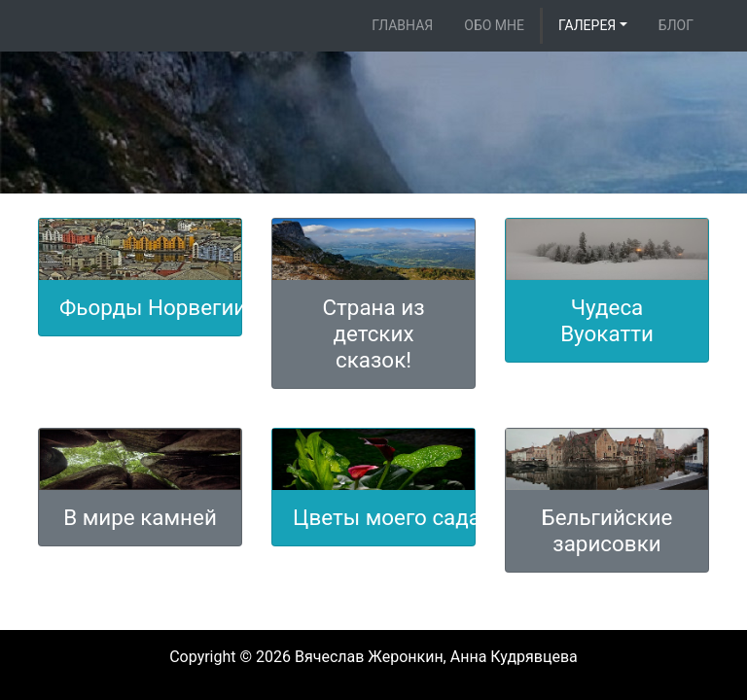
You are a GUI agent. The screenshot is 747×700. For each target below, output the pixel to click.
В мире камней (140, 517)
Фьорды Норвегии (153, 307)
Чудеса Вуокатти (607, 320)
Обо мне (494, 25)
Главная (402, 25)
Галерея (587, 25)
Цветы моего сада (387, 517)
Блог (676, 25)
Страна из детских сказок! (373, 333)
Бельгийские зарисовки (607, 530)
